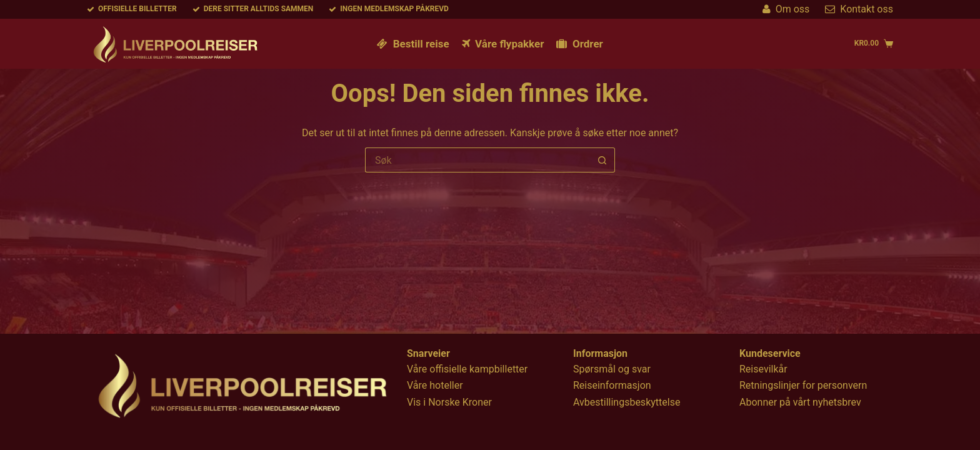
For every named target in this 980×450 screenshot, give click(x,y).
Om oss (786, 9)
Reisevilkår (763, 369)
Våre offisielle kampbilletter (467, 369)
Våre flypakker (503, 44)
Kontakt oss (859, 9)
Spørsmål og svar (612, 369)
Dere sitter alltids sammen (253, 9)
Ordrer (579, 44)
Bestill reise (413, 44)
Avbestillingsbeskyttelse (627, 402)
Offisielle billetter (132, 9)
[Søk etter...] (477, 160)
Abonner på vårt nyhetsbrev (800, 402)
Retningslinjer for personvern (803, 385)
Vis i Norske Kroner (449, 402)
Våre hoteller (435, 385)
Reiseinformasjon (612, 385)
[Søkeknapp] (602, 160)
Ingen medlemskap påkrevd (389, 9)
